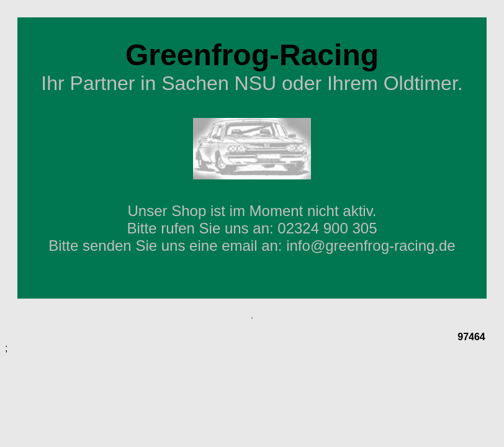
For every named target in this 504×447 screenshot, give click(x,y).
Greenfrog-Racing (252, 55)
